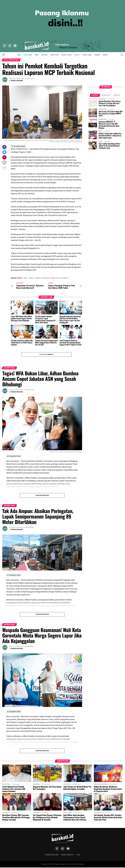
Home (19, 55)
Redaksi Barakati (17, 81)
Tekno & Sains (87, 55)
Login (78, 855)
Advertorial (55, 55)
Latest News (28, 55)
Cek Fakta (44, 55)
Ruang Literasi (67, 55)
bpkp (26, 278)
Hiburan (97, 55)
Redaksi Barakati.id (68, 855)
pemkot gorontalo (43, 278)
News (37, 55)
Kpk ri (32, 278)
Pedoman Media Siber (52, 855)
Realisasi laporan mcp (60, 278)
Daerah (105, 55)
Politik (77, 55)
